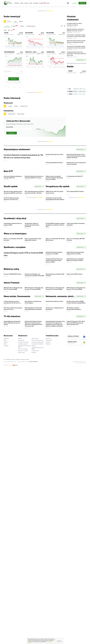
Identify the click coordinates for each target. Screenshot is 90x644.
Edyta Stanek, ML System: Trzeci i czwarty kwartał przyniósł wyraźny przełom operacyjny (76, 167)
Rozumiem (59, 641)
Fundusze (26, 3)
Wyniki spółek (21, 496)
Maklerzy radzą (21, 508)
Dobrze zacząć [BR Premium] (74, 385)
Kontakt (27, 515)
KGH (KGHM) (29, 33)
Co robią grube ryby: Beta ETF (75, 210)
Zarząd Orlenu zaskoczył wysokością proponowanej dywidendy (32, 292)
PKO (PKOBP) (50, 33)
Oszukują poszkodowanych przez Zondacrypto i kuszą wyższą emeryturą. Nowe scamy (76, 54)
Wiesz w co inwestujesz (23, 504)
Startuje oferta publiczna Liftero (54, 166)
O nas (5, 515)
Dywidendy (36, 3)
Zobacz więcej (81, 60)
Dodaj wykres (14, 79)
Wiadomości (17, 3)
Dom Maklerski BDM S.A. (33, 517)
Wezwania (34, 501)
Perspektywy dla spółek (23, 497)
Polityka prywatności (11, 515)
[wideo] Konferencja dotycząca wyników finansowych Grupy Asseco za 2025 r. (54, 360)
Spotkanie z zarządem (23, 506)
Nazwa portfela (19, 128)
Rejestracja (82, 3)
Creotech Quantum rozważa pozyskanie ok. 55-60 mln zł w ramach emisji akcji (12, 436)
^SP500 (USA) (50, 52)
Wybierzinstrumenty (10, 21)
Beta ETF (20, 494)
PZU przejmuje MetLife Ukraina (54, 185)
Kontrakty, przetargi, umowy (38, 497)
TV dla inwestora (35, 506)
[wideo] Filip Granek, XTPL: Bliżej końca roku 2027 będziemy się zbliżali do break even (76, 478)
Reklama (23, 515)
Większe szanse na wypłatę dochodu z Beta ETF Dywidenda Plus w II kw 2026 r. (54, 211)
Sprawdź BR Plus (50, 11)
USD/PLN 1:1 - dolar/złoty (32, 52)
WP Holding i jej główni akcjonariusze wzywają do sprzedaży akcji (74, 454)
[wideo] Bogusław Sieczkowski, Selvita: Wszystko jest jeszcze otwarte (12, 478)
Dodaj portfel (12, 133)
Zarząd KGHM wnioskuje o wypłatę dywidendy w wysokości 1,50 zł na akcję (55, 292)
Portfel (48, 3)
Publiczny (37, 129)
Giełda (22, 3)
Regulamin (18, 515)
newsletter (34, 508)
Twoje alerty (48, 494)
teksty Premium (35, 494)
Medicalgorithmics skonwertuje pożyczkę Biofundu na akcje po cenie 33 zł (33, 454)
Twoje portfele (49, 496)
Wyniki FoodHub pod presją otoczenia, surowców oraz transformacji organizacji (11, 255)
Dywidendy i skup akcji (23, 499)
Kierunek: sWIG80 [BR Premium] (12, 385)
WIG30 (6, 33)
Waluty (31, 3)
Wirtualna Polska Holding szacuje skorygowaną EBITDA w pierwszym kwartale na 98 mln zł (13, 237)
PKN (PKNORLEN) (9, 52)
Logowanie (75, 3)
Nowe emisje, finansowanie (37, 496)
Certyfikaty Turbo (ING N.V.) (37, 499)
